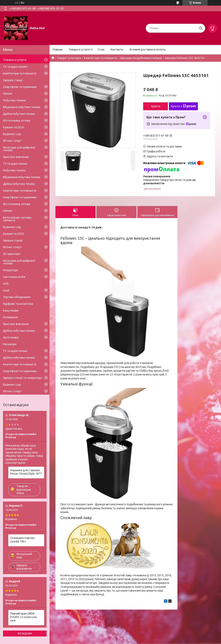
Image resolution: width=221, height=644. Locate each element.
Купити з (183, 106)
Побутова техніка (14, 100)
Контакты (117, 49)
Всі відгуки (25, 633)
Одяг (6, 290)
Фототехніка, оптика (17, 121)
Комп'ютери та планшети (101, 58)
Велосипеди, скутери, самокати (17, 219)
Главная (58, 49)
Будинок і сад (12, 134)
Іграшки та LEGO (13, 127)
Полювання (10, 317)
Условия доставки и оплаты (148, 49)
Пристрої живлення (16, 157)
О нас (101, 49)
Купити (156, 106)
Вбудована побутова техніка (22, 107)
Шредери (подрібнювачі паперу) (141, 58)
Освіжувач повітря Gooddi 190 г (22, 540)
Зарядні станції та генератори (22, 378)
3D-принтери (12, 254)
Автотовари (11, 337)
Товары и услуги (79, 49)
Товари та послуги (69, 58)
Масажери (10, 344)
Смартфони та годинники (20, 87)
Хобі (6, 284)
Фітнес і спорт (12, 141)
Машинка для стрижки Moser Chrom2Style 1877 (26, 472)
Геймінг (8, 94)
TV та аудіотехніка (15, 67)
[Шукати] (201, 28)
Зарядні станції (13, 80)
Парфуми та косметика (18, 304)
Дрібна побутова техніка (19, 114)
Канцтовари (11, 311)
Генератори (10, 270)
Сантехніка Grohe (14, 277)
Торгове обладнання (17, 297)
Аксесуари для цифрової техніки (19, 149)
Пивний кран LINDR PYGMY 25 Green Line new (24, 617)
